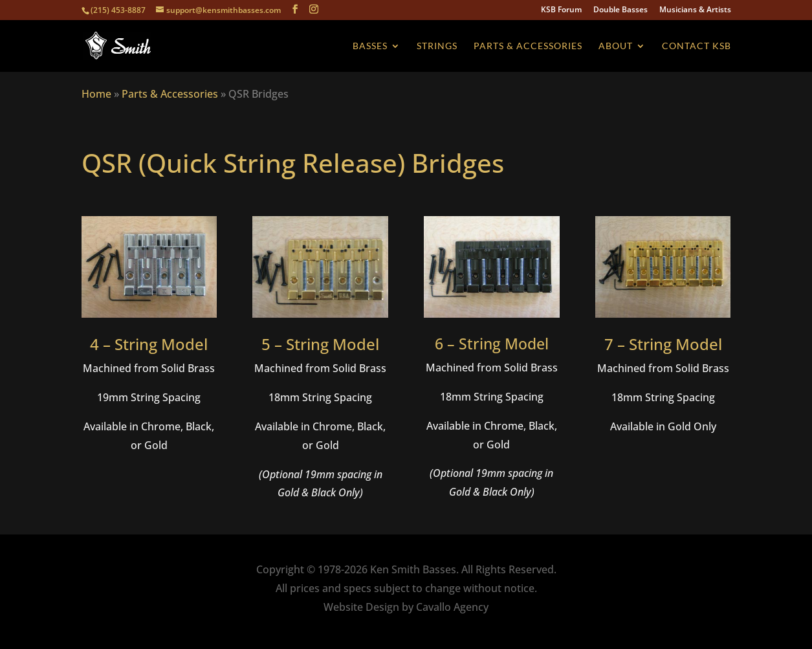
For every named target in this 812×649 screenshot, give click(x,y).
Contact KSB (697, 46)
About (616, 46)
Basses (370, 46)
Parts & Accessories (528, 46)
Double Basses (620, 10)
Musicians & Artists (695, 10)
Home (96, 94)
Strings (437, 46)
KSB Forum (561, 10)
